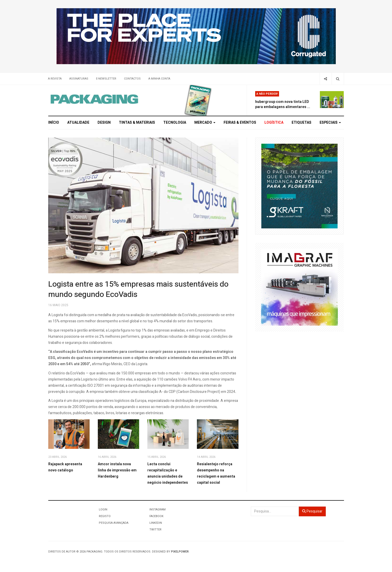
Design (104, 123)
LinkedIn (156, 523)
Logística (274, 123)
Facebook (156, 516)
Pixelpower (180, 552)
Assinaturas (79, 79)
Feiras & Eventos (240, 123)
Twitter (155, 530)
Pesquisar (312, 511)
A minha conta (159, 79)
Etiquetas (302, 123)
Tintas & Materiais (137, 123)
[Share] (326, 79)
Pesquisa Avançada (114, 523)
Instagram (157, 510)
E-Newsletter (106, 79)
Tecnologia (175, 123)
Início (54, 123)
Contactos (132, 79)
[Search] (338, 79)
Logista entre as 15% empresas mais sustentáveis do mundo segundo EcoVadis (138, 289)
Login (103, 510)
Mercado (205, 123)
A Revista (55, 79)
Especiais (330, 123)
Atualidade (78, 123)
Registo (105, 516)
